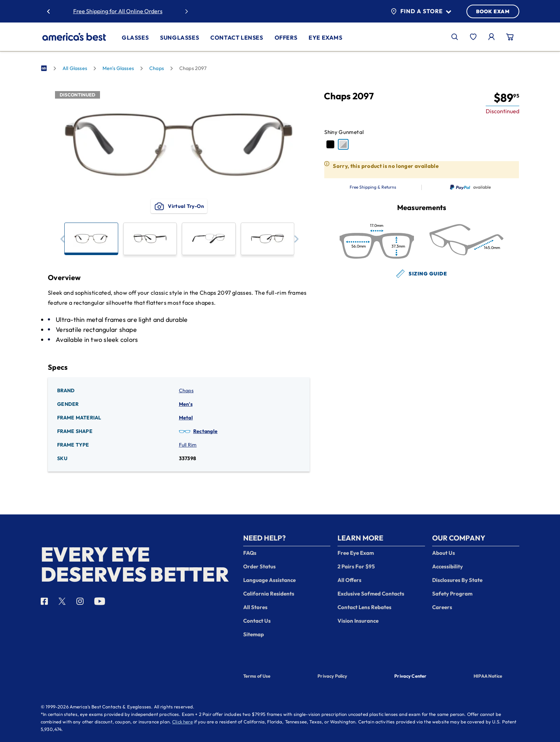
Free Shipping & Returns (373, 187)
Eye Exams (325, 38)
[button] (62, 239)
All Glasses (75, 68)
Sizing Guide (422, 274)
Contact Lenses (237, 38)
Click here (182, 722)
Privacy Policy (332, 676)
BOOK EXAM (493, 11)
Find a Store (421, 11)
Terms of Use (257, 676)
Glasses (135, 38)
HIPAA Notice (488, 676)
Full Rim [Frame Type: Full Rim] (188, 445)
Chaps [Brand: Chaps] (186, 390)
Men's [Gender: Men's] (186, 404)
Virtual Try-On (179, 206)
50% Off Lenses (139, 11)
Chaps (157, 68)
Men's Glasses (118, 68)
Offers (286, 38)
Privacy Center (410, 677)
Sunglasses (179, 38)
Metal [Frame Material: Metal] (186, 418)
